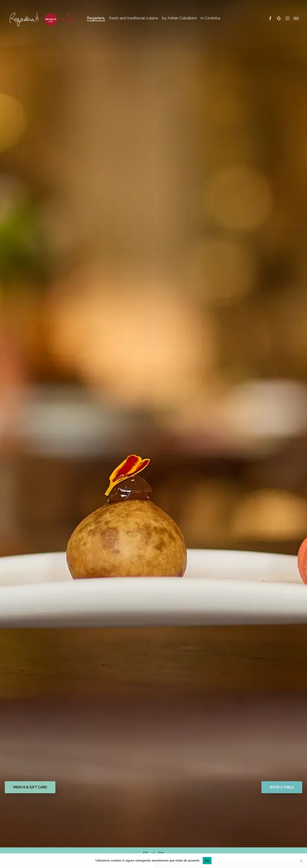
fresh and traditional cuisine (134, 18)
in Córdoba (210, 18)
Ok (207, 860)
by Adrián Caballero (179, 18)
